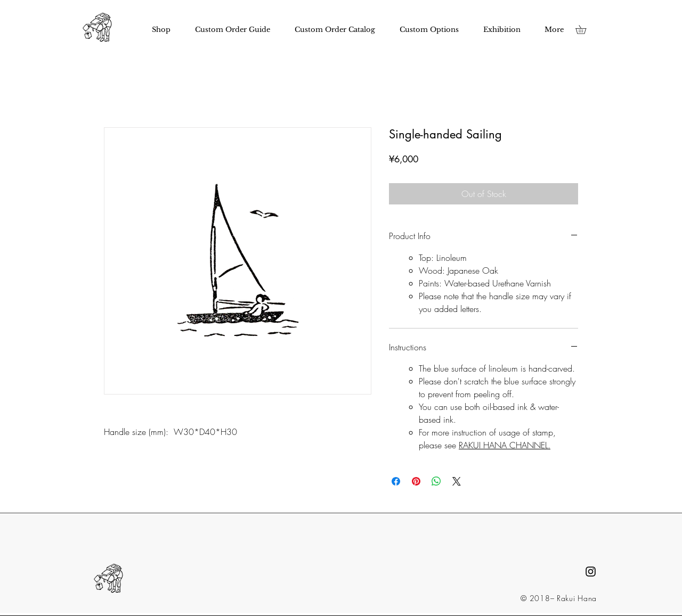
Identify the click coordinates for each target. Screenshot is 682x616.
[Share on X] (457, 481)
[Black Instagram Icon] (591, 572)
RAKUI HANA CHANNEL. (505, 445)
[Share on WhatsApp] (436, 481)
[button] (585, 30)
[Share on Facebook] (396, 481)
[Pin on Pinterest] (416, 481)
